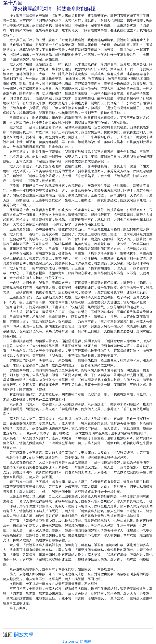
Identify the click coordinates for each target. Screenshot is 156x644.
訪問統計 (87, 641)
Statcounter (71, 641)
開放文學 (24, 635)
